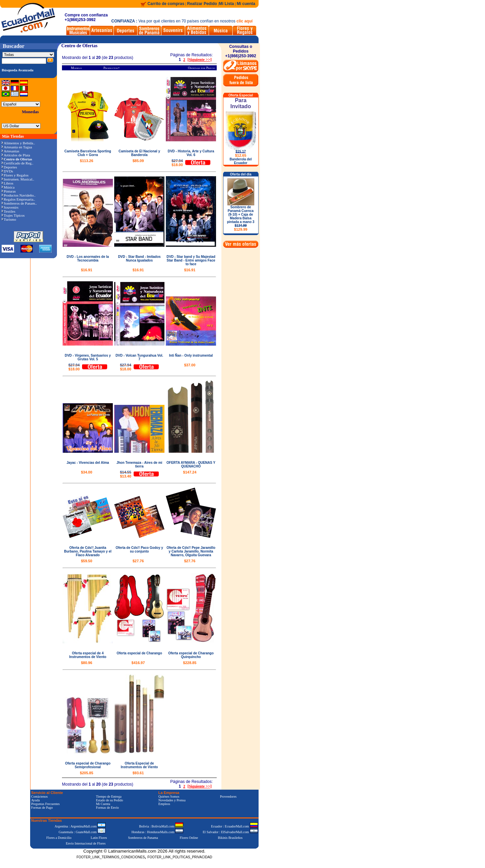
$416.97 (138, 663)
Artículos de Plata (16, 155)
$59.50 (87, 561)
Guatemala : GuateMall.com (82, 832)
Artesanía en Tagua (17, 147)
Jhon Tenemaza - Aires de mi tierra (140, 464)
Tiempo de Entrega (109, 797)
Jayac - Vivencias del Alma (88, 463)
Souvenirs (10, 207)
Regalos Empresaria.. (18, 199)
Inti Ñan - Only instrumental (191, 355)
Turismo (9, 219)
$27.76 (138, 561)
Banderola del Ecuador (240, 161)
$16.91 (87, 270)
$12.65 (241, 155)
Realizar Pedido (203, 4)
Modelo (77, 68)
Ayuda (36, 800)
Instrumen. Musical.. (18, 179)
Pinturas (9, 191)
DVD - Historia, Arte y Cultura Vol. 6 (191, 153)
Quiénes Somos (169, 797)
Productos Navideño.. (19, 195)
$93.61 (138, 773)
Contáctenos (39, 797)
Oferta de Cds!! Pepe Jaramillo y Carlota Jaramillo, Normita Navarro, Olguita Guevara (191, 551)
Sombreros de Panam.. (19, 203)
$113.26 (87, 161)
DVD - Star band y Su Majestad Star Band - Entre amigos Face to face (191, 260)
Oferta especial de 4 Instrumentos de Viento (88, 655)
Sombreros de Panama (143, 838)
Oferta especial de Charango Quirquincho (191, 655)
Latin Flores (99, 838)
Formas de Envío (107, 808)
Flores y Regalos (15, 175)
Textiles (9, 211)
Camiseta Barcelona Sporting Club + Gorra (88, 153)
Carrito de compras (166, 4)
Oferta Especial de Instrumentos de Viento (140, 765)
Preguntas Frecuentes (45, 804)
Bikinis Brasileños (230, 838)
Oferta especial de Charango (139, 653)
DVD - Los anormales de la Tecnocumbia (88, 259)
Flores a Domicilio (59, 838)
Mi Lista (227, 4)
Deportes (9, 167)
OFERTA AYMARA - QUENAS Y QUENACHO (191, 464)
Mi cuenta (246, 4)
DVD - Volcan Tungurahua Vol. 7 (139, 357)
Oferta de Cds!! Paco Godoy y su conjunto (139, 550)
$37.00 (190, 365)
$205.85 (87, 773)
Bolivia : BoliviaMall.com (161, 826)
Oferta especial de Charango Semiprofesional (88, 765)
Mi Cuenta (103, 804)
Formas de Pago (42, 808)
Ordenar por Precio (201, 68)
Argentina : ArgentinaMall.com (80, 826)
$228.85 (190, 663)
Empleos (164, 804)
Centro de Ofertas (79, 46)
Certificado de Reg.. (18, 163)
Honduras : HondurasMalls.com (157, 832)
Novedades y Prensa (172, 800)
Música (8, 187)
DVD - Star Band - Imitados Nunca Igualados (139, 259)
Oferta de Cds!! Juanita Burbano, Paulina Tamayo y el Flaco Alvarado (88, 551)
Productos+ (112, 68)
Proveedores (228, 797)
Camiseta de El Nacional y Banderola (139, 153)
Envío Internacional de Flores (86, 843)
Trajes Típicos (13, 215)
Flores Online (189, 838)
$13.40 (126, 474)
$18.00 (177, 163)
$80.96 (87, 663)
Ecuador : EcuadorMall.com (234, 826)
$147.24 (190, 472)
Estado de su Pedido (109, 800)
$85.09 (138, 161)
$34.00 (87, 472)
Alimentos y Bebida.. (18, 143)
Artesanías (10, 151)
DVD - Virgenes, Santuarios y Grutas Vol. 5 (88, 357)
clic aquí (245, 21)
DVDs (7, 171)
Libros (8, 183)
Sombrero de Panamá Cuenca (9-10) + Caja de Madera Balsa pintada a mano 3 (241, 218)
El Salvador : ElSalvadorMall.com (230, 832)
